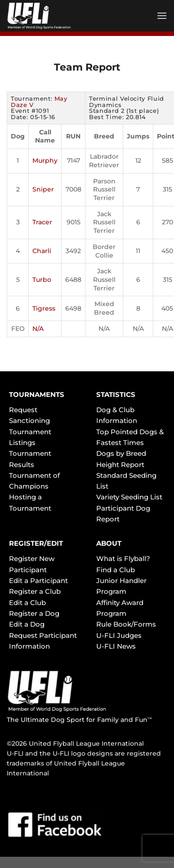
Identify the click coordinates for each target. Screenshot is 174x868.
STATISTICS (116, 394)
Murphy (45, 160)
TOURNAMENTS (37, 394)
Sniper (43, 189)
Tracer (42, 222)
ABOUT (109, 543)
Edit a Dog (27, 624)
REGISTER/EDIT (36, 543)
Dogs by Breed (121, 453)
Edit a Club (27, 603)
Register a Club (35, 591)
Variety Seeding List (129, 497)
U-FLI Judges (119, 635)
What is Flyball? (123, 559)
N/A (38, 329)
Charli (42, 251)
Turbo (42, 280)
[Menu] (162, 16)
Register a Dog (34, 613)
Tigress (44, 308)
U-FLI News (116, 646)
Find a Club (116, 570)
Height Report (120, 465)
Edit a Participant (38, 581)
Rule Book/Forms (126, 624)
